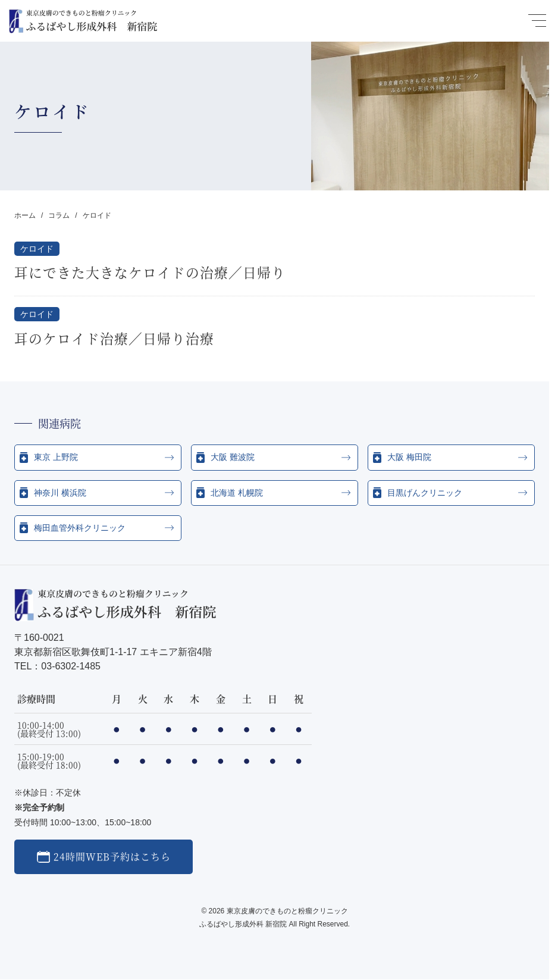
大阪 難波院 (233, 457)
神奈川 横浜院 (60, 493)
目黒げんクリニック (425, 493)
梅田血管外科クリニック (80, 528)
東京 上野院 (56, 457)
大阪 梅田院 (409, 457)
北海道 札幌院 (237, 493)
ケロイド (37, 249)
